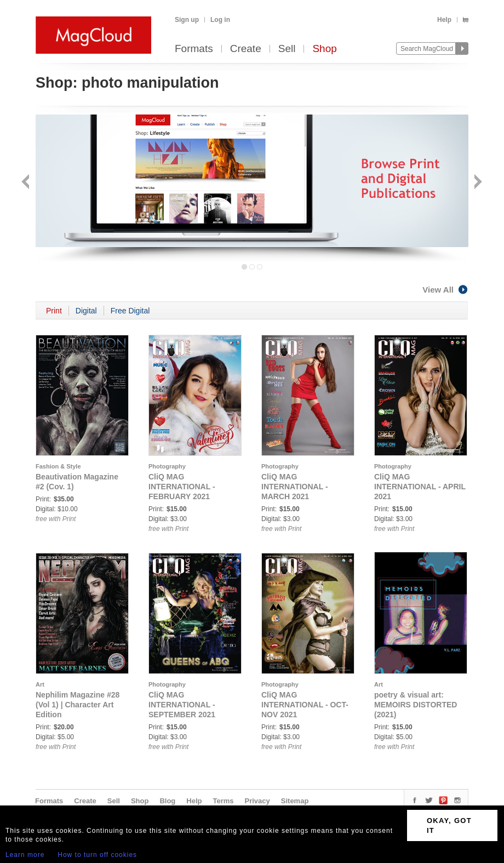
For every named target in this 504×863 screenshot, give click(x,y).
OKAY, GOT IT (449, 825)
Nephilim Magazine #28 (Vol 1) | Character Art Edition (78, 705)
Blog (167, 801)
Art (40, 684)
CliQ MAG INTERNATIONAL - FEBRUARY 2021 (182, 487)
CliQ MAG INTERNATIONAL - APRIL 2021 (420, 487)
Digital (86, 311)
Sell (287, 49)
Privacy (257, 801)
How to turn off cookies (97, 855)
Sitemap (295, 801)
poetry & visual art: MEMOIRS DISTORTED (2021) (416, 705)
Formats (194, 49)
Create (246, 49)
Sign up (187, 20)
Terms (223, 801)
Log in (220, 20)
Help (444, 20)
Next (477, 183)
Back (27, 183)
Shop (324, 49)
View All (445, 290)
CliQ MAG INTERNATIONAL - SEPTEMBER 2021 (182, 705)
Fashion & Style (58, 466)
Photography (167, 466)
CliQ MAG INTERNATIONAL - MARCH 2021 (295, 487)
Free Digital (130, 311)
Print (54, 311)
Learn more (25, 855)
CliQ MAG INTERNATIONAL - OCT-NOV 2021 (305, 705)
